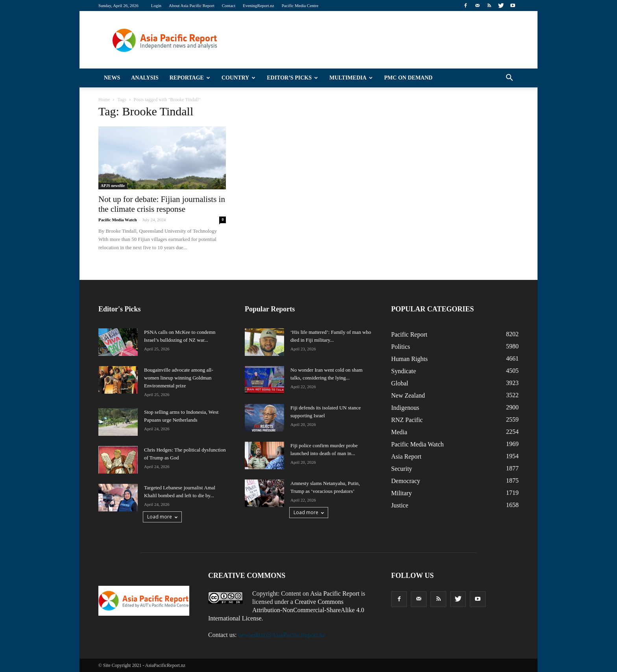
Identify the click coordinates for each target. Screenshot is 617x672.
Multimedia (351, 78)
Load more (162, 517)
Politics (401, 347)
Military (401, 493)
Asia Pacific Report (335, 593)
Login (156, 6)
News (112, 78)
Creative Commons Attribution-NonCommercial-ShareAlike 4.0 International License (286, 610)
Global (400, 383)
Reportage (190, 78)
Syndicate (404, 371)
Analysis (145, 78)
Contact (229, 6)
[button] (509, 78)
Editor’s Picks (292, 78)
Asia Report (406, 456)
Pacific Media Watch (118, 220)
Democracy (406, 481)
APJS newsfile (113, 186)
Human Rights (409, 359)
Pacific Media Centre (300, 6)
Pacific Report (409, 334)
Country (238, 78)
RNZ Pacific (407, 420)
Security (402, 469)
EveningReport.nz (259, 6)
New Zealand (408, 395)
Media (399, 432)
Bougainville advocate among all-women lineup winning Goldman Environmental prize (179, 378)
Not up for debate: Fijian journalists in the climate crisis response (162, 204)
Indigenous (405, 408)
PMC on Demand (408, 78)
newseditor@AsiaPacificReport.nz (282, 635)
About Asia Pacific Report (192, 6)
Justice (400, 505)
